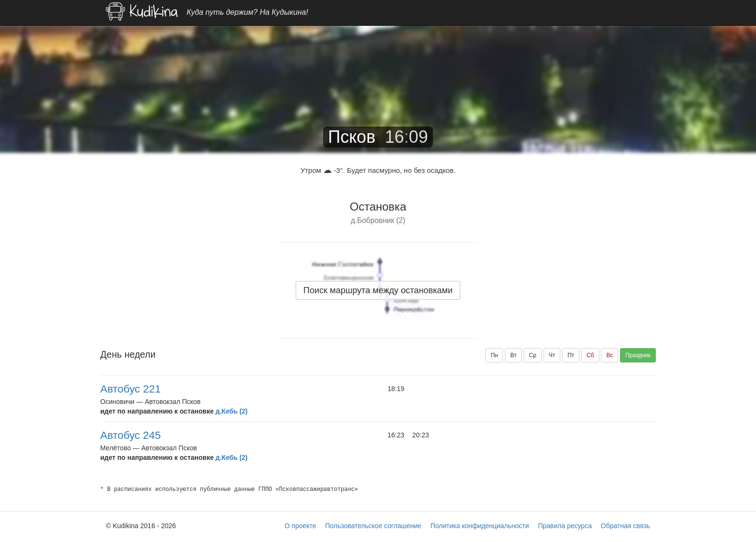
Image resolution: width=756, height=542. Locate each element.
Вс (609, 355)
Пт (571, 355)
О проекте (300, 526)
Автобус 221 (131, 389)
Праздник (638, 355)
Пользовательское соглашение (373, 526)
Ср (532, 355)
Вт (513, 355)
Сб (590, 355)
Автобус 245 (131, 435)
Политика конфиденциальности (480, 526)
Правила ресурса (565, 526)
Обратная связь (625, 526)
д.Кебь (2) (232, 411)
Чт (552, 355)
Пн (494, 355)
